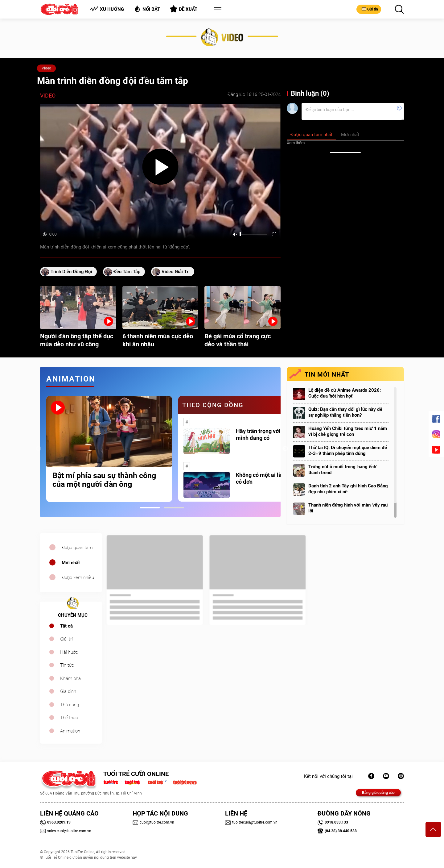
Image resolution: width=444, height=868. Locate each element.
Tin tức (67, 665)
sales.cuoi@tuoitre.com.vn (66, 831)
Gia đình (68, 691)
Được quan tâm (77, 548)
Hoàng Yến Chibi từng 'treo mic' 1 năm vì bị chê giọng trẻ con (348, 431)
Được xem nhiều (78, 578)
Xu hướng (107, 9)
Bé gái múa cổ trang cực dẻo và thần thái (238, 340)
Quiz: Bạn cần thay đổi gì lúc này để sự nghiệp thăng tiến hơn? (345, 412)
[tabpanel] (109, 449)
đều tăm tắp (127, 272)
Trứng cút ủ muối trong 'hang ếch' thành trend (342, 470)
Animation (70, 731)
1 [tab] (150, 508)
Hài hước (69, 652)
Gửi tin (369, 9)
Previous (39, 449)
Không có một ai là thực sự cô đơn (269, 478)
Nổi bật (147, 9)
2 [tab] (174, 508)
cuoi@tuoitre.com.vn (153, 822)
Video (46, 68)
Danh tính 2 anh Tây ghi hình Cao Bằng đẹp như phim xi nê (348, 489)
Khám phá (70, 678)
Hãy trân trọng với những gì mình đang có (269, 434)
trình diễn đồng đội (71, 272)
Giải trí (66, 639)
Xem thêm (296, 143)
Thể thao (69, 718)
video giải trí (176, 272)
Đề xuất (184, 9)
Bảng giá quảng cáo (378, 793)
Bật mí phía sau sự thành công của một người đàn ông (104, 480)
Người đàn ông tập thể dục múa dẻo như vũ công (77, 340)
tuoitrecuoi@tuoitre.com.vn (251, 822)
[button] (216, 10)
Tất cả (66, 626)
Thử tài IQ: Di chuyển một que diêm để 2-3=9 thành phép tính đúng (348, 451)
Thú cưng (70, 705)
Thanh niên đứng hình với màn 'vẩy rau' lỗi (348, 508)
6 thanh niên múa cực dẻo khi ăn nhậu (158, 340)
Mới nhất (71, 563)
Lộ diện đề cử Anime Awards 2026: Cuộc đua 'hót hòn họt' (345, 393)
